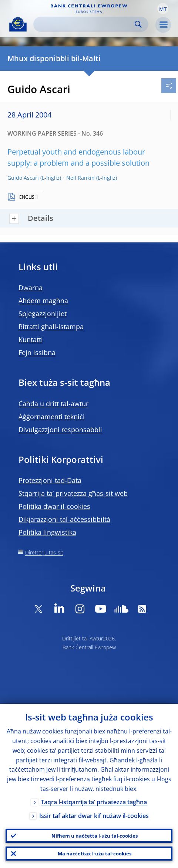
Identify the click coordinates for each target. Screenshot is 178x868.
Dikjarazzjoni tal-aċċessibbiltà (64, 519)
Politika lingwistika (47, 532)
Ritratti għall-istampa (51, 327)
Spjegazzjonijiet (43, 314)
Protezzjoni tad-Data (50, 480)
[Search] (85, 24)
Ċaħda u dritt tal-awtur (53, 404)
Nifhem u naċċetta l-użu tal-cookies (95, 836)
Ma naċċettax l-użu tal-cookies (95, 854)
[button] (163, 9)
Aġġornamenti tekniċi (52, 417)
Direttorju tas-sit (44, 552)
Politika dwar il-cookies (54, 506)
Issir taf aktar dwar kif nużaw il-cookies (94, 816)
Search (138, 24)
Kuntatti (31, 339)
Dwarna (31, 288)
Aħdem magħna (43, 301)
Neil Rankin (80, 178)
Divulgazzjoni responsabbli (60, 430)
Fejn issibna (37, 352)
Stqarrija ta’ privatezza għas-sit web (73, 493)
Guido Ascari (23, 178)
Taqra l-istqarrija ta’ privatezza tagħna (94, 802)
